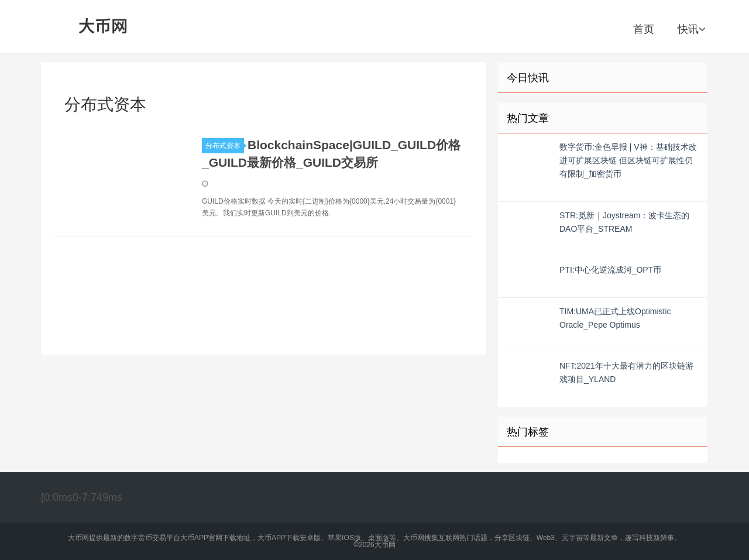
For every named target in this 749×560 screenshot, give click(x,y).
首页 (644, 29)
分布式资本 (225, 146)
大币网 (104, 26)
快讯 (691, 29)
